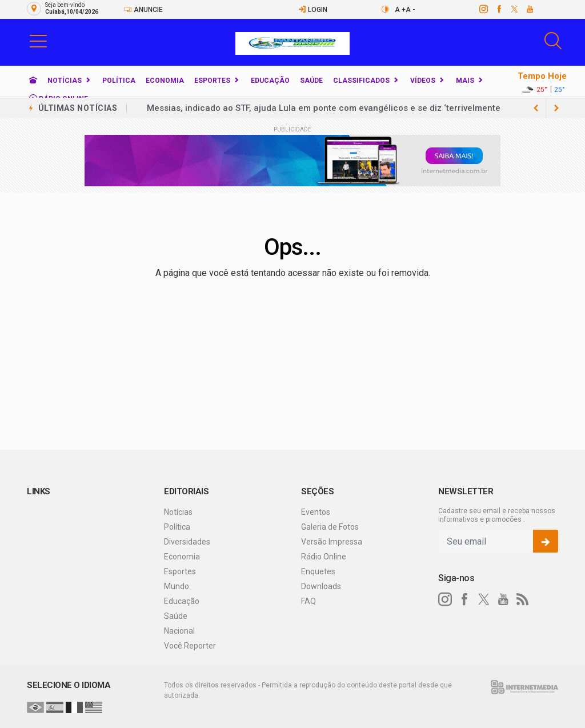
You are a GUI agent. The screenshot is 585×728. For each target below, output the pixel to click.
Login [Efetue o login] (313, 9)
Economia (165, 81)
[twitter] (514, 9)
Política (119, 81)
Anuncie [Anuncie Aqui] (143, 9)
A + (400, 10)
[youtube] (529, 9)
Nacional (179, 631)
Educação (270, 81)
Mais (465, 81)
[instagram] (483, 9)
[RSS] (523, 599)
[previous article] (556, 108)
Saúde (311, 81)
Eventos (316, 512)
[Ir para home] (33, 81)
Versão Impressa (332, 542)
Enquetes (318, 571)
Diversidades (187, 542)
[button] (38, 41)
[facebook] (498, 9)
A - (410, 10)
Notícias (65, 81)
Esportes (212, 81)
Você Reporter (190, 646)
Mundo (177, 586)
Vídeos (423, 81)
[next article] (536, 108)
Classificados (361, 81)
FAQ (308, 601)
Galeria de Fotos (330, 527)
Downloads (321, 586)
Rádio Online (324, 557)
